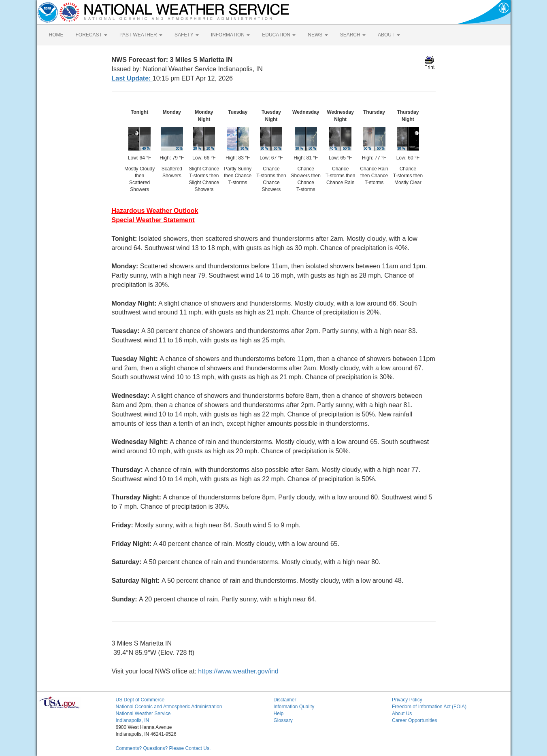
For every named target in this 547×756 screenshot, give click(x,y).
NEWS (318, 35)
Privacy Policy (407, 700)
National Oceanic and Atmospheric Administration (169, 707)
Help (279, 714)
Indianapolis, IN (133, 720)
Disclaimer (285, 700)
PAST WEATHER (141, 35)
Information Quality (294, 707)
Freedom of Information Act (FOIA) (429, 707)
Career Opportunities (414, 720)
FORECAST (92, 35)
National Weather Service (143, 714)
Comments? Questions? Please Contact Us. (163, 748)
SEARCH (353, 35)
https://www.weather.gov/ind (238, 671)
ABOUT (389, 35)
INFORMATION (230, 35)
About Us (402, 714)
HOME (56, 35)
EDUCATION (279, 35)
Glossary (283, 720)
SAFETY (187, 35)
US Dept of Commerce (140, 700)
